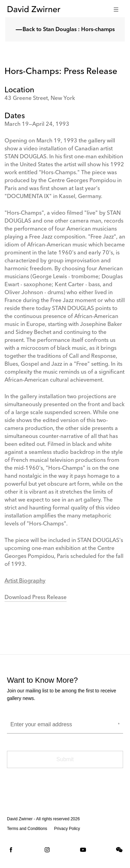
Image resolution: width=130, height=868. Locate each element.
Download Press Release (36, 598)
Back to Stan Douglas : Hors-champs (65, 30)
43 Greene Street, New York (40, 99)
